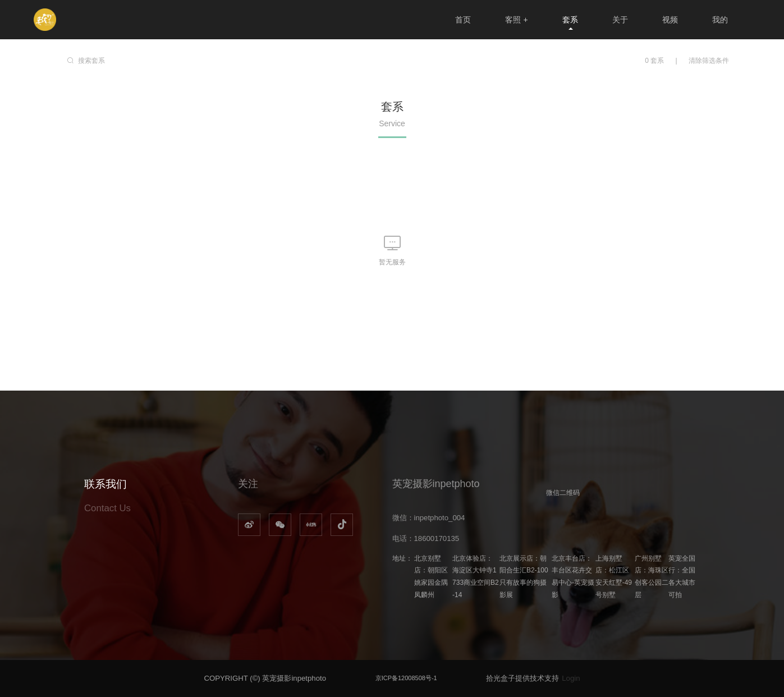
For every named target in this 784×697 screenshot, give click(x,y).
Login (571, 678)
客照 (516, 20)
